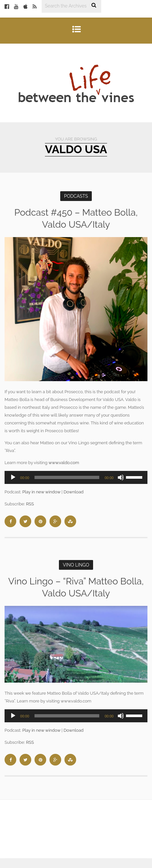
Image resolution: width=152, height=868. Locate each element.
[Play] (13, 477)
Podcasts (76, 196)
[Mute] (121, 477)
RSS (30, 504)
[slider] (67, 477)
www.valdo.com (64, 463)
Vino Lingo (76, 565)
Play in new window (41, 492)
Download (73, 492)
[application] (76, 477)
